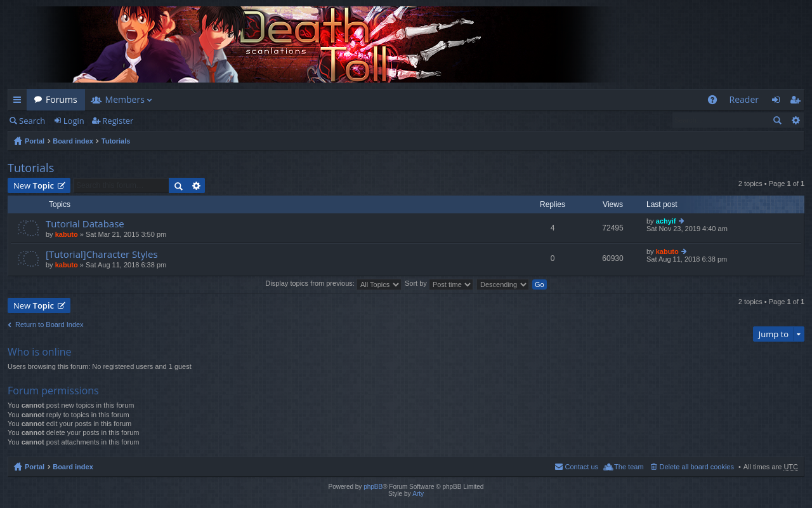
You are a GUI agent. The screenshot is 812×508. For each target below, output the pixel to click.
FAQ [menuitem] (716, 102)
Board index (73, 141)
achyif (666, 221)
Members (125, 99)
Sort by (439, 283)
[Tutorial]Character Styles (102, 254)
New (34, 185)
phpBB (373, 487)
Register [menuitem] (797, 102)
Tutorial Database (85, 224)
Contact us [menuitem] (581, 467)
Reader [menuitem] (744, 99)
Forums (62, 99)
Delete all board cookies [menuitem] (697, 467)
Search (32, 121)
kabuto (67, 234)
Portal (35, 141)
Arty (418, 494)
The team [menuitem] (629, 467)
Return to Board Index (49, 324)
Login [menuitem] (779, 102)
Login (74, 121)
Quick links (20, 102)
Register (118, 121)
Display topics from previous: (333, 283)
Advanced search (795, 120)
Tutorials (116, 141)
